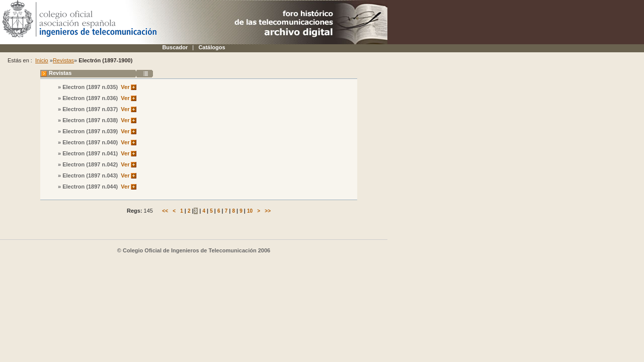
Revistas (63, 60)
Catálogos (212, 47)
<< (165, 211)
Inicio (42, 60)
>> (268, 211)
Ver (125, 87)
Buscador (175, 47)
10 (250, 211)
